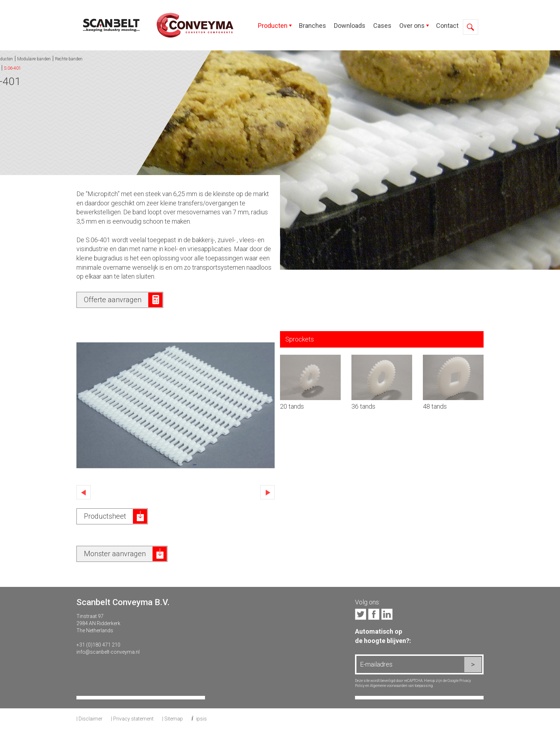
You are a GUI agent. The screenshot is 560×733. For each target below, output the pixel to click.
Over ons (412, 26)
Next (267, 492)
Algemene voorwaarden (389, 686)
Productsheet (105, 516)
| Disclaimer (89, 719)
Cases (382, 26)
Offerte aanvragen (113, 300)
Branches (312, 26)
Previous (84, 492)
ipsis (201, 719)
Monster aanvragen (115, 554)
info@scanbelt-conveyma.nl (108, 652)
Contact (447, 26)
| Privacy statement (132, 719)
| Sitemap (172, 719)
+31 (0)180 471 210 (98, 645)
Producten (273, 26)
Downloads (350, 26)
